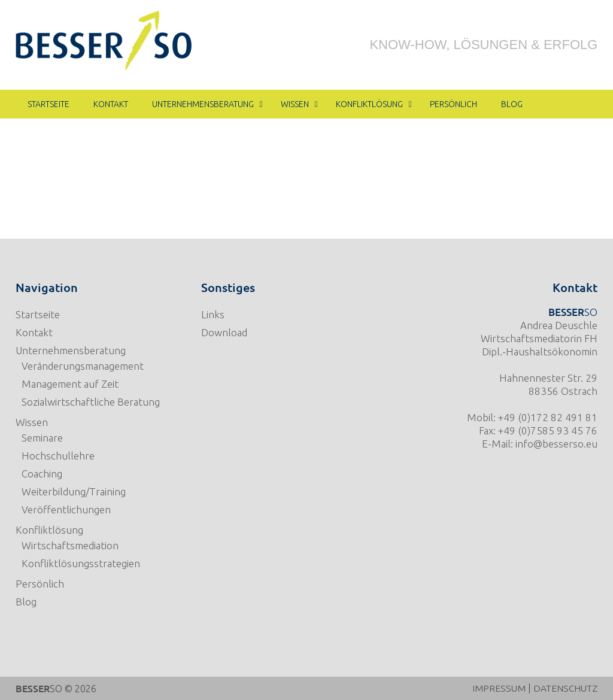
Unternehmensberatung (71, 350)
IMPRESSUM (496, 688)
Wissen (32, 422)
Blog (26, 602)
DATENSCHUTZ (564, 688)
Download (224, 332)
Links (213, 314)
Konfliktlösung (49, 530)
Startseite (38, 314)
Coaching (42, 474)
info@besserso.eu (556, 444)
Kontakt (34, 332)
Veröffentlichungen (66, 509)
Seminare (42, 438)
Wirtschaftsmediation (70, 545)
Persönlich (40, 584)
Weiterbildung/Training (74, 491)
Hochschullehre (58, 456)
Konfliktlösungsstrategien (81, 563)
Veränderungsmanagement (83, 366)
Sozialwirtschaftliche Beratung (91, 402)
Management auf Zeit (70, 384)
